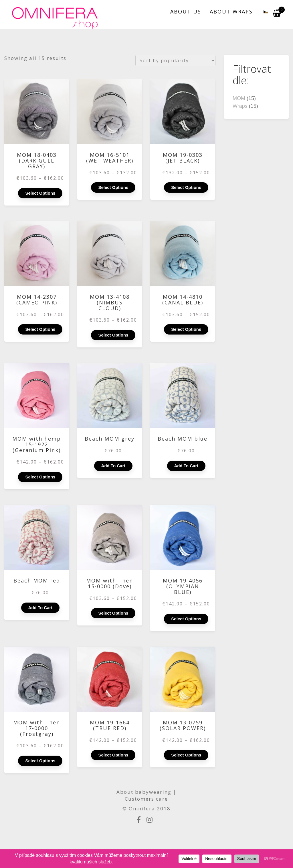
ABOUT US (186, 11)
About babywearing (144, 792)
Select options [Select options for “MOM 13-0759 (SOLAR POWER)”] (186, 755)
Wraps (240, 106)
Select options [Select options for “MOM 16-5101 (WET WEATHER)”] (113, 187)
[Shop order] (175, 60)
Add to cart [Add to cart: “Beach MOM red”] (40, 608)
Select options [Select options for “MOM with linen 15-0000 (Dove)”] (113, 613)
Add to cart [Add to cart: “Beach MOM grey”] (113, 466)
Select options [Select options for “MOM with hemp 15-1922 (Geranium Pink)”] (40, 477)
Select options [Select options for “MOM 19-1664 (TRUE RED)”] (113, 755)
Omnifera (142, 809)
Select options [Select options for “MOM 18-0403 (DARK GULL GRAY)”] (40, 193)
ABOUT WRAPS (231, 11)
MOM (239, 98)
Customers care (146, 799)
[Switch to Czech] (263, 11)
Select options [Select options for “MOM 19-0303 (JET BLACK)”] (186, 187)
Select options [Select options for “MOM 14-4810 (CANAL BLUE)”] (186, 329)
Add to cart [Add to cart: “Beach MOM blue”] (186, 466)
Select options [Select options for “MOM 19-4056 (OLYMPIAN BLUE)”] (186, 619)
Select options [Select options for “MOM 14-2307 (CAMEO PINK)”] (40, 329)
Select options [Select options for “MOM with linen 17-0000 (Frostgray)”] (40, 761)
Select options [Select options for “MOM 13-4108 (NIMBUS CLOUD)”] (113, 335)
